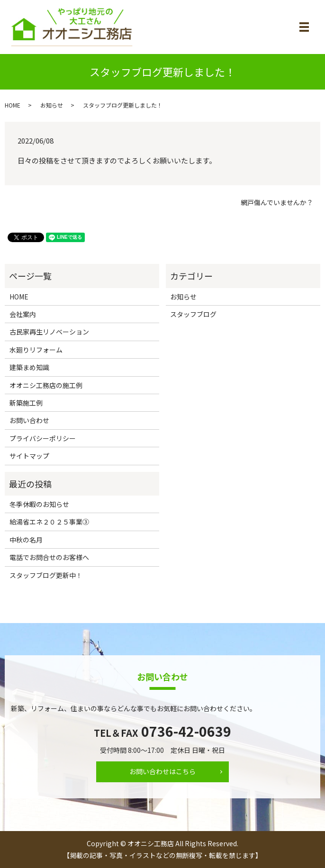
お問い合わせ (29, 420)
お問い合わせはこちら (162, 771)
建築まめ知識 (29, 367)
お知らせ (52, 105)
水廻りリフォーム (36, 350)
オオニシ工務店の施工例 (46, 385)
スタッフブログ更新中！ (46, 575)
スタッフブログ (193, 314)
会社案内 (23, 314)
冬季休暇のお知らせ (39, 504)
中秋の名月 (26, 540)
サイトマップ (29, 456)
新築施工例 (26, 403)
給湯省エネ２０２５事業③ (49, 522)
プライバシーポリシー (43, 438)
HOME (13, 105)
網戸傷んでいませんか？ (277, 203)
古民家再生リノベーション (49, 332)
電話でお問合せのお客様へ (49, 557)
